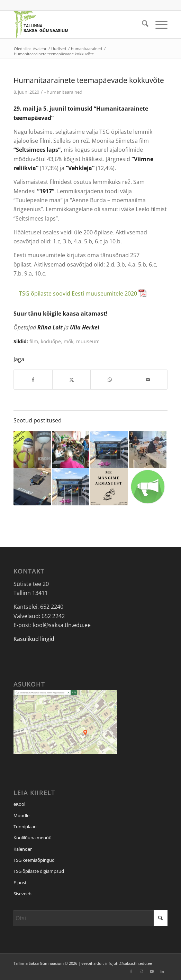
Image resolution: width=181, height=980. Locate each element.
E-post (20, 883)
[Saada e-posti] (148, 380)
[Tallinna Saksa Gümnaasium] (75, 25)
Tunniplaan (25, 827)
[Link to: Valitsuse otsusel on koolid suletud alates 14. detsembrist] (109, 449)
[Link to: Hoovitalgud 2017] (32, 487)
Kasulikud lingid (34, 639)
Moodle (21, 815)
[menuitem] (142, 25)
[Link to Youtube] (152, 971)
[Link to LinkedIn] (162, 971)
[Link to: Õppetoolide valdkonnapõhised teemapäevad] (71, 487)
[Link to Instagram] (142, 971)
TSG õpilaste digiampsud (39, 871)
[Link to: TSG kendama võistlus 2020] (32, 449)
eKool (19, 804)
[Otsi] (142, 25)
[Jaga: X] (72, 380)
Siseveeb (22, 894)
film (34, 341)
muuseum (88, 341)
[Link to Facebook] (131, 971)
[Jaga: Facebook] (33, 380)
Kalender (23, 849)
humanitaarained (65, 92)
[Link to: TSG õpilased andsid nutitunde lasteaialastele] (71, 449)
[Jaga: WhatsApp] (110, 380)
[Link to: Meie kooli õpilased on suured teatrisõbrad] (109, 487)
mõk (69, 341)
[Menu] (158, 25)
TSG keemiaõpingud (34, 860)
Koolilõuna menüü (33, 838)
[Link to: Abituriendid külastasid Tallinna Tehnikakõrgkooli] (148, 449)
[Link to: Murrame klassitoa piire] (148, 487)
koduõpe (51, 341)
